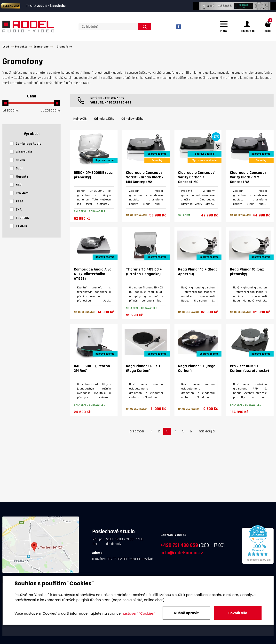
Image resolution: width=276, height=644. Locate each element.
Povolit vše (238, 613)
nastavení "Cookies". (138, 613)
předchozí (137, 433)
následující (207, 433)
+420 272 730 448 (118, 105)
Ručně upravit (186, 613)
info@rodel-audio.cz (182, 555)
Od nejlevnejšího (132, 121)
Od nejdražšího (104, 121)
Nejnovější (80, 121)
